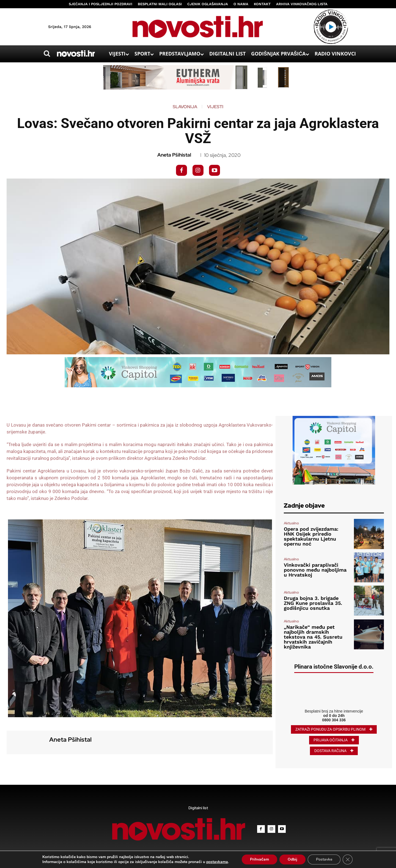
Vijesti (215, 107)
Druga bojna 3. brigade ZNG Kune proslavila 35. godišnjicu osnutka (313, 603)
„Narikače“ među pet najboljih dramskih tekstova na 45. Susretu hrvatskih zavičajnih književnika (313, 637)
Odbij (292, 859)
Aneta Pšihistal (174, 155)
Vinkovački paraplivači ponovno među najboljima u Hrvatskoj (315, 570)
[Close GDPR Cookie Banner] (348, 859)
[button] (47, 54)
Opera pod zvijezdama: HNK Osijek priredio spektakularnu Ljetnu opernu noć (311, 536)
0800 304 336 (334, 720)
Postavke (324, 859)
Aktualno (291, 523)
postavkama (217, 862)
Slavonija (185, 107)
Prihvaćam (259, 859)
